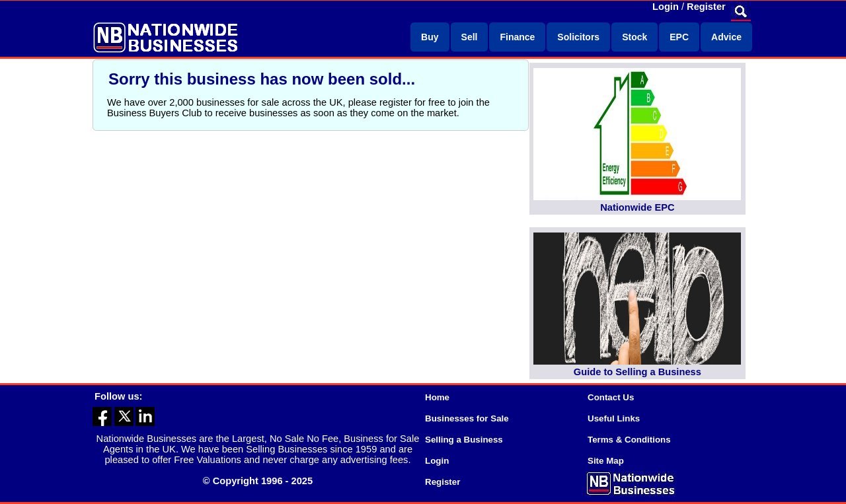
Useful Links (614, 418)
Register (706, 7)
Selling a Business (464, 440)
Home (437, 397)
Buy (430, 37)
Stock (634, 37)
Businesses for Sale (467, 418)
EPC (679, 37)
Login (666, 7)
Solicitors (578, 37)
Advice (726, 37)
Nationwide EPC (637, 207)
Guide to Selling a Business (637, 372)
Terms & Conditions (629, 440)
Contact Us (611, 397)
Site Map (606, 461)
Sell (470, 37)
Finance (517, 37)
